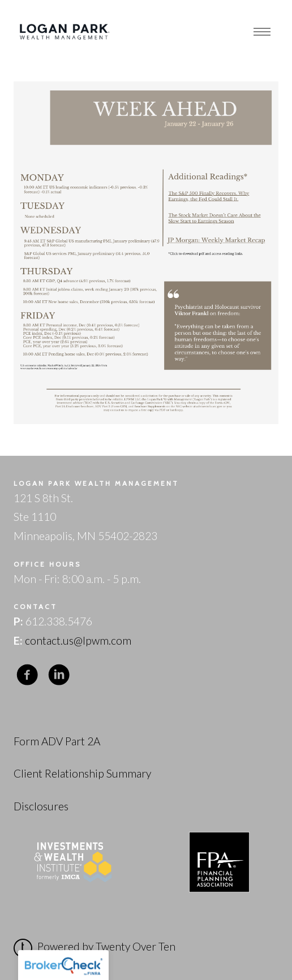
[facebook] (27, 674)
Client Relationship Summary (82, 773)
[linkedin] (59, 674)
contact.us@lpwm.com (78, 640)
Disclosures (41, 806)
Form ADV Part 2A (57, 741)
